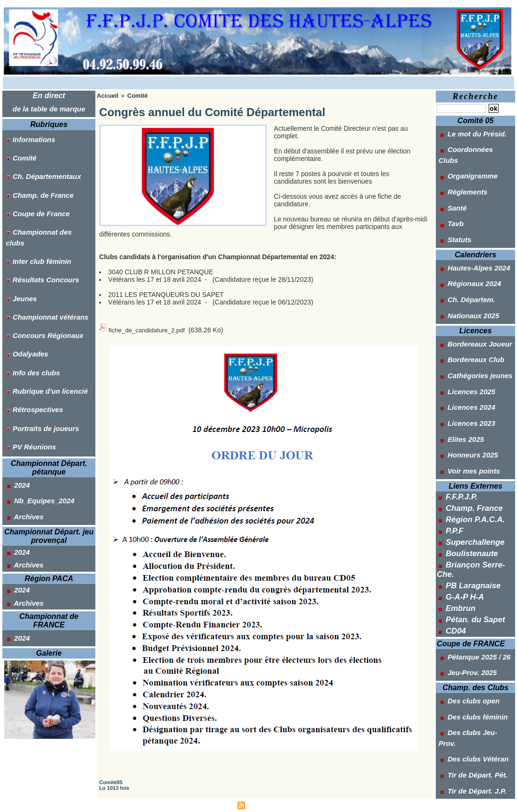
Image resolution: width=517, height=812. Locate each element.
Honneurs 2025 (465, 369)
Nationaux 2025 (466, 262)
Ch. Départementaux (39, 159)
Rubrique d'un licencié (42, 299)
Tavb (449, 191)
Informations (27, 134)
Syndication (263, 800)
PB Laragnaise (469, 470)
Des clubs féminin (470, 578)
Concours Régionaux (40, 261)
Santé (450, 179)
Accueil (106, 95)
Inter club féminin (34, 210)
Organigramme (465, 155)
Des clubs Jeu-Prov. (473, 590)
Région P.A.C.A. (470, 423)
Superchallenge (470, 441)
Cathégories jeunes (472, 310)
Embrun (458, 489)
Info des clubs (29, 287)
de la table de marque (49, 107)
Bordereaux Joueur (471, 286)
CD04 (454, 507)
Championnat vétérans (42, 248)
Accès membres (214, 800)
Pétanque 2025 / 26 (471, 530)
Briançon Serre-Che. (478, 460)
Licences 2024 (464, 333)
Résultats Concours (38, 223)
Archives (22, 394)
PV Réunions (27, 338)
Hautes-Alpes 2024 (470, 227)
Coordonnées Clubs (473, 144)
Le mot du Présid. (469, 132)
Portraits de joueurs (38, 325)
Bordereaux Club (468, 298)
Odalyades (23, 274)
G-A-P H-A (462, 479)
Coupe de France (33, 185)
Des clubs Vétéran (470, 601)
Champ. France (470, 413)
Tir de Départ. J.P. (469, 625)
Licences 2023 (464, 345)
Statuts (452, 203)
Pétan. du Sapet (470, 498)
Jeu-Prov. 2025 (464, 542)
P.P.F (453, 432)
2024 (15, 371)
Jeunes (18, 236)
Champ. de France (35, 172)
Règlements (460, 167)
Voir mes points (466, 381)
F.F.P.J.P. (459, 404)
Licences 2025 (464, 321)
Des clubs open (466, 566)
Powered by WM (303, 800)
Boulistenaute (468, 451)
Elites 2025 (458, 357)
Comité (18, 146)
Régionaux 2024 (466, 238)
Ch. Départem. (464, 250)
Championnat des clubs (44, 197)
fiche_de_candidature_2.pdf (149, 327)
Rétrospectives (30, 312)
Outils (456, 649)
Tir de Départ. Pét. (469, 613)
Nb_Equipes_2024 (36, 382)
